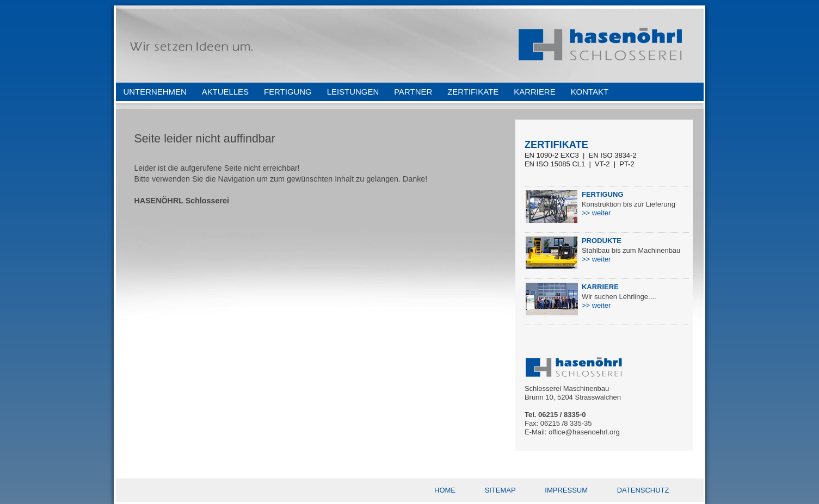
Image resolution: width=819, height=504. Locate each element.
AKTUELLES (225, 92)
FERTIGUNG (288, 92)
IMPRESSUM (566, 490)
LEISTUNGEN (353, 92)
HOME (445, 490)
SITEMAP (500, 490)
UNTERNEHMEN (155, 92)
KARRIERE (534, 92)
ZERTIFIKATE (473, 92)
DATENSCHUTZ (643, 490)
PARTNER (413, 92)
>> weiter (596, 213)
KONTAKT (590, 92)
